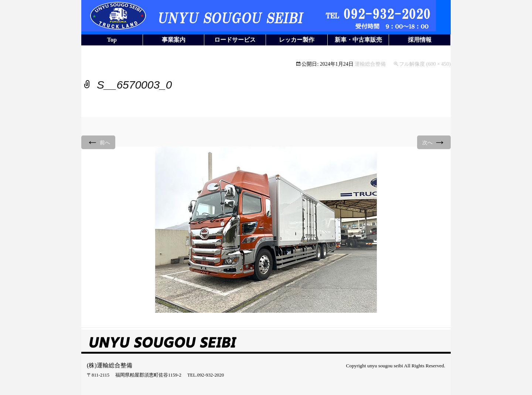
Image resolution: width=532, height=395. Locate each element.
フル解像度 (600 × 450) (425, 64)
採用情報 (420, 40)
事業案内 (174, 40)
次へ (434, 142)
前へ (98, 142)
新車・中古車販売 (358, 40)
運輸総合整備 (370, 64)
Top (112, 40)
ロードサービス (235, 40)
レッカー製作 (297, 40)
